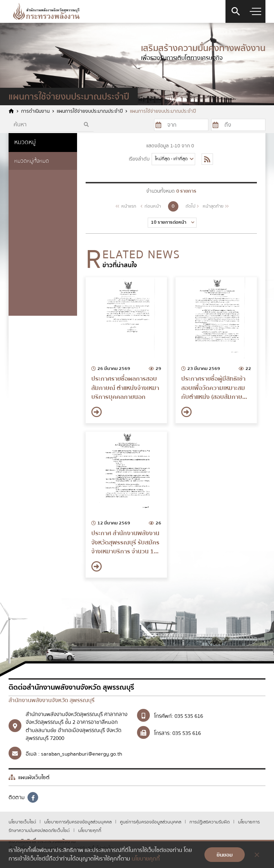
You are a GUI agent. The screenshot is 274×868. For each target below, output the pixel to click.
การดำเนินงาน (35, 111)
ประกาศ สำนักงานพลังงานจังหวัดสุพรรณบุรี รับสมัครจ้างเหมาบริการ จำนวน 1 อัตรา (125, 542)
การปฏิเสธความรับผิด (210, 822)
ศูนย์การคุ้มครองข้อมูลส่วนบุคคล (151, 822)
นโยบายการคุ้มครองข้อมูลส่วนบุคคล (78, 822)
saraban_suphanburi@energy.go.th (82, 754)
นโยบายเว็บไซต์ (23, 822)
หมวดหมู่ (25, 142)
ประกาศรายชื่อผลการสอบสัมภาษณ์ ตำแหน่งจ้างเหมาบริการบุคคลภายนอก (125, 388)
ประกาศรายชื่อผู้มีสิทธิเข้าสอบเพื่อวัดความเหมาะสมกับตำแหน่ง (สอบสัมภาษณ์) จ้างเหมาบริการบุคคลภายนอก (215, 388)
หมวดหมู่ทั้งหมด (32, 161)
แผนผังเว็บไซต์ (29, 777)
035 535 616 (189, 716)
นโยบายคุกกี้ (90, 831)
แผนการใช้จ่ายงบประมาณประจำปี (90, 111)
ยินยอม (225, 855)
